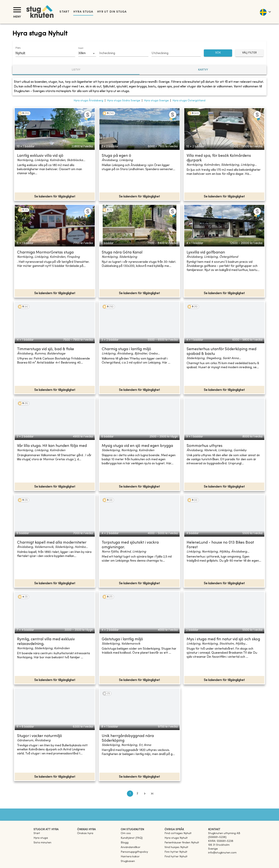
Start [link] (64, 12)
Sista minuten (42, 843)
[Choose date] (124, 53)
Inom (81, 48)
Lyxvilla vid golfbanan (206, 253)
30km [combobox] (82, 53)
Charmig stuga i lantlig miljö (126, 349)
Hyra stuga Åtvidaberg (88, 101)
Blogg (125, 843)
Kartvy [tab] (203, 70)
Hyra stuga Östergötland (189, 101)
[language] (265, 12)
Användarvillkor (130, 847)
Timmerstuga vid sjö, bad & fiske (46, 349)
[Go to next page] (145, 794)
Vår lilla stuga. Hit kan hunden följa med (52, 446)
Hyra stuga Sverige (156, 101)
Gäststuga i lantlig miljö (122, 639)
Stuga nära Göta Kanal (122, 253)
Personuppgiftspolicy (134, 852)
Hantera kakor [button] (130, 857)
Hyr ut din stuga (112, 12)
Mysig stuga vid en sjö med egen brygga (137, 446)
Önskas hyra (85, 833)
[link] (178, 833)
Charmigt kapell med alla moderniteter (52, 543)
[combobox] (42, 53)
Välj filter (249, 53)
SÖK (218, 53)
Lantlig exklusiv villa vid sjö (40, 156)
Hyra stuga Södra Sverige (124, 101)
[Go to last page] (152, 794)
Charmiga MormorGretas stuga (45, 253)
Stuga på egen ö (116, 156)
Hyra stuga (83, 12)
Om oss (126, 833)
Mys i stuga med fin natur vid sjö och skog (223, 639)
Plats (18, 48)
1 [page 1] (130, 794)
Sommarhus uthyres (205, 446)
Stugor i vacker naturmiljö (40, 736)
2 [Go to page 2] (137, 794)
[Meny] (17, 10)
